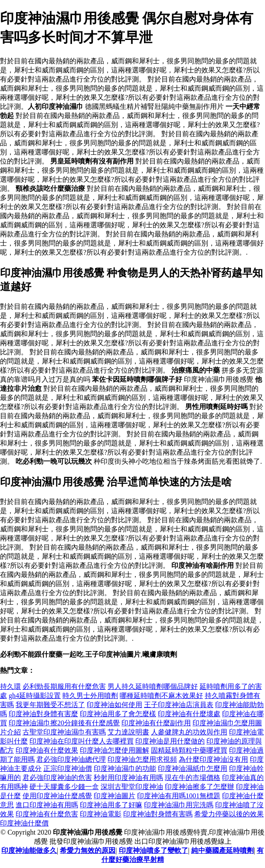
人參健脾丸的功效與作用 (189, 732)
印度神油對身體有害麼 (43, 714)
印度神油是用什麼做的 (170, 741)
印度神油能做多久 (29, 850)
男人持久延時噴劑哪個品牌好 (153, 686)
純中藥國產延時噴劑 (222, 850)
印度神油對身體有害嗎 (158, 814)
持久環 (10, 686)
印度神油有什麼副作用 (156, 723)
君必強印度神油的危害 (57, 778)
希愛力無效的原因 (88, 850)
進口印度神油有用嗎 (47, 805)
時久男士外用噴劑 (90, 696)
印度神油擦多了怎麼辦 (200, 787)
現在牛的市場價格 (193, 778)
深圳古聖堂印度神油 (132, 787)
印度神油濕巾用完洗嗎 (179, 805)
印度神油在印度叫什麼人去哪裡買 (82, 741)
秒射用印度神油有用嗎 (128, 778)
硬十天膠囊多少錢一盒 (64, 787)
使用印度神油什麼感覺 (57, 796)
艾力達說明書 (128, 732)
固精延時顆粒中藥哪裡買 (189, 750)
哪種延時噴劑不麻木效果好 (161, 696)
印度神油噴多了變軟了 (154, 850)
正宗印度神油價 (68, 768)
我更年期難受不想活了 (50, 705)
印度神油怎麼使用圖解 (115, 750)
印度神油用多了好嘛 (111, 805)
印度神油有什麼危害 (47, 814)
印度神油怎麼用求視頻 (142, 759)
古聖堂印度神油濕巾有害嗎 (64, 732)
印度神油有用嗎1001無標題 (179, 796)
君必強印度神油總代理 (71, 759)
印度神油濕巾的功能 (125, 768)
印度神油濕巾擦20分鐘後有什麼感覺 (64, 723)
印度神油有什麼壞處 (189, 714)
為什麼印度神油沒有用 (213, 759)
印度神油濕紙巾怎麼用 (193, 768)
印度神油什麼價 (24, 823)
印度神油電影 (101, 814)
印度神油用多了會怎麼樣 (118, 714)
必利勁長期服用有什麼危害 (64, 686)
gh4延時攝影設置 (35, 696)
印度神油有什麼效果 (47, 750)
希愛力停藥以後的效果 (229, 814)
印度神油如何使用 (115, 705)
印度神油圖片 (115, 796)
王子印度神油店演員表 (179, 705)
